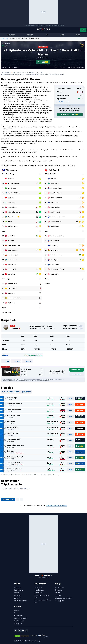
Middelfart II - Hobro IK (14, 404)
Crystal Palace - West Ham (15, 445)
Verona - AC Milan (13, 427)
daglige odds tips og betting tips (56, 506)
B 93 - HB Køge (12, 398)
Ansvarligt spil (59, 601)
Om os (16, 613)
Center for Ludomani (21, 601)
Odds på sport (18, 590)
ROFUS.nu (40, 25)
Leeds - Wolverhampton (15, 410)
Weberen (8, 72)
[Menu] (2, 30)
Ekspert (10, 392)
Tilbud (36, 603)
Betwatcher (58, 590)
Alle (4, 392)
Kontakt (17, 610)
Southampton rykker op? (15, 457)
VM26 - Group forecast (14, 469)
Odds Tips (17, 587)
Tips (47, 35)
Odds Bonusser (39, 590)
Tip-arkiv (16, 361)
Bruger (17, 392)
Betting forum (59, 587)
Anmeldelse (77, 374)
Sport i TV (17, 598)
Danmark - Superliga (13, 68)
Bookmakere (11, 35)
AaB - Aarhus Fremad (14, 415)
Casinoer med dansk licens (43, 600)
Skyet (55, 67)
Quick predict (26, 392)
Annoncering (18, 615)
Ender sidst (10, 451)
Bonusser (30, 35)
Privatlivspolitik (19, 621)
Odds (62, 35)
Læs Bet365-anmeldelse (63, 102)
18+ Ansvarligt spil (35, 641)
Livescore (58, 595)
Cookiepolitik (18, 623)
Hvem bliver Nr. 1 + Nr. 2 (15, 463)
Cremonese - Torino (13, 433)
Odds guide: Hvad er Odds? (63, 598)
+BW (82, 45)
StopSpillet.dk (61, 25)
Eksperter (17, 595)
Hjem (3, 38)
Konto (83, 30)
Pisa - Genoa (11, 421)
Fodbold (4, 68)
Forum (78, 35)
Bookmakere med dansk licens (42, 596)
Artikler (17, 593)
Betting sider (39, 587)
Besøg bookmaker (77, 370)
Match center (6, 44)
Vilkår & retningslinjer (21, 618)
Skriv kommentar (8, 499)
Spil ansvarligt (28, 25)
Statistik (27, 361)
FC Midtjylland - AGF (13, 439)
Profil (6, 361)
